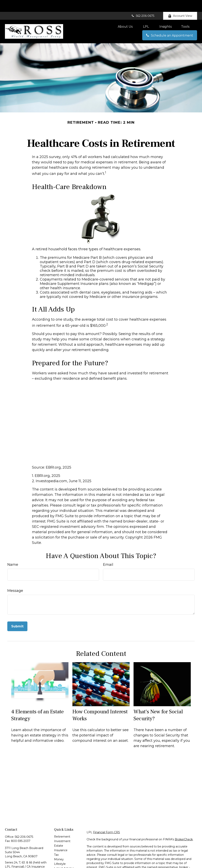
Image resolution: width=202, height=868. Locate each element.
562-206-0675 (143, 4)
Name (13, 553)
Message (15, 579)
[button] (125, 15)
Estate (59, 834)
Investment (62, 829)
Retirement (62, 825)
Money (59, 847)
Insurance (61, 838)
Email (108, 553)
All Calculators (64, 866)
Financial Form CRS (107, 820)
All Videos (61, 861)
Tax (56, 843)
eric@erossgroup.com (20, 866)
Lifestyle (60, 852)
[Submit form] (17, 614)
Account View (180, 4)
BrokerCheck (184, 828)
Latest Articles (64, 857)
